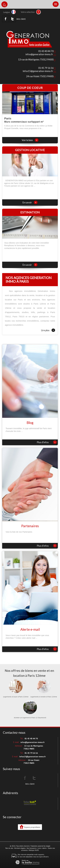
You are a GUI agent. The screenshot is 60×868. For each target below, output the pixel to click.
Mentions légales (20, 848)
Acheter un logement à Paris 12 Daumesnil (30, 718)
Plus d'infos (47, 442)
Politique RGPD (34, 850)
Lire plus (48, 330)
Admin (44, 848)
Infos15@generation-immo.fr (38, 71)
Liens (39, 848)
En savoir (30, 202)
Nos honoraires (32, 848)
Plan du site (9, 848)
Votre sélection (28, 12)
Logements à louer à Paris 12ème (16, 697)
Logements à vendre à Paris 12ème (44, 697)
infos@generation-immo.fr (39, 54)
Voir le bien (30, 140)
